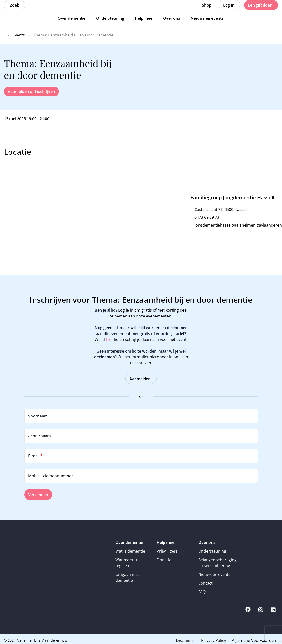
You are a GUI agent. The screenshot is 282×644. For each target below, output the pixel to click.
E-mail (35, 456)
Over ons (207, 542)
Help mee (165, 542)
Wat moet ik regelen (126, 563)
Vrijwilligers (167, 551)
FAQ (202, 592)
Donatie (164, 560)
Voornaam (38, 416)
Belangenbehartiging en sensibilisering (216, 563)
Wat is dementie (130, 551)
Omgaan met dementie (127, 577)
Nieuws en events (214, 574)
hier (109, 339)
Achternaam (40, 436)
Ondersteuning (212, 551)
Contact (205, 583)
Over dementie (129, 542)
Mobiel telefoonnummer (51, 476)
